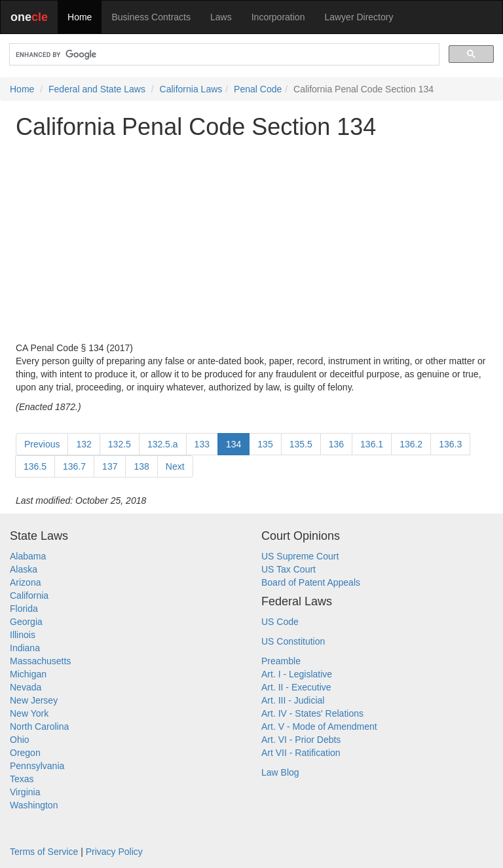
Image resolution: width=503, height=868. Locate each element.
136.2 (411, 444)
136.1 (372, 444)
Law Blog (280, 772)
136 (336, 444)
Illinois (23, 635)
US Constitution (293, 641)
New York (29, 713)
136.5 (35, 466)
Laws (221, 17)
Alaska (24, 569)
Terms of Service (44, 852)
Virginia (25, 792)
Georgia (26, 622)
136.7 (74, 466)
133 (202, 444)
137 (110, 466)
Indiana (25, 648)
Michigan (28, 674)
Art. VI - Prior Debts (301, 740)
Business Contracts (151, 17)
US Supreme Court (300, 556)
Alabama (28, 556)
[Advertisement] (251, 240)
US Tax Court (289, 569)
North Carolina (39, 726)
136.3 (450, 444)
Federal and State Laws (97, 89)
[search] (223, 55)
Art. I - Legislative (297, 674)
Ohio (20, 740)
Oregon (25, 753)
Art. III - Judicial (293, 700)
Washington (34, 805)
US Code (280, 622)
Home (80, 17)
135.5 (301, 444)
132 (84, 444)
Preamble (281, 661)
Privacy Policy (114, 852)
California (29, 595)
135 (265, 444)
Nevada (26, 687)
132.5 (120, 444)
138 (141, 466)
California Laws (191, 89)
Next (175, 466)
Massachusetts (40, 661)
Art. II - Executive (296, 687)
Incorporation (278, 17)
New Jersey (34, 700)
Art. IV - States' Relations (312, 713)
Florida (24, 609)
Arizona (25, 582)
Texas (22, 779)
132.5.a (163, 444)
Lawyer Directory (359, 17)
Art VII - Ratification (301, 753)
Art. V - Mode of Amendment (319, 726)
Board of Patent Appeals (311, 582)
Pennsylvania (37, 766)
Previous (42, 444)
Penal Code (258, 89)
